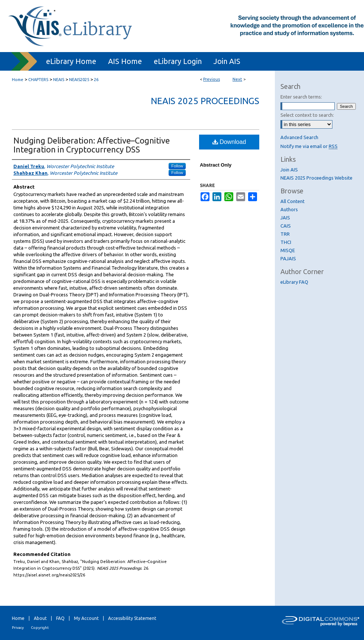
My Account (86, 618)
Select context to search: (307, 115)
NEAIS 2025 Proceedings (205, 101)
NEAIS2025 (79, 80)
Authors (289, 209)
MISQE (288, 250)
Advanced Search (299, 137)
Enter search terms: (301, 97)
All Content (292, 201)
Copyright (40, 628)
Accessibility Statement (132, 618)
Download (229, 142)
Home (18, 80)
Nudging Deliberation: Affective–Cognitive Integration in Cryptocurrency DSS (92, 145)
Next (237, 79)
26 (96, 80)
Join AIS (289, 170)
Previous (212, 79)
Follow (177, 166)
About (40, 618)
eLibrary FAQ (294, 282)
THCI (286, 242)
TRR (285, 234)
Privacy (18, 628)
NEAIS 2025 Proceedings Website (316, 178)
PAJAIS (288, 258)
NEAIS (59, 80)
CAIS (286, 226)
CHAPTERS (38, 80)
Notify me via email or (309, 146)
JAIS (285, 218)
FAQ (60, 618)
